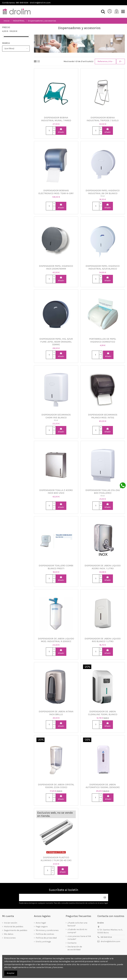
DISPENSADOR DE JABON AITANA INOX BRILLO (56, 713)
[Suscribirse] (105, 897)
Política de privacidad (46, 938)
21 (121, 61)
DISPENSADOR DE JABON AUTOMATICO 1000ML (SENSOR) (103, 786)
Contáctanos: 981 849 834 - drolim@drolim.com (26, 3)
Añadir (61, 131)
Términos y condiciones (47, 930)
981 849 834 (106, 937)
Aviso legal (41, 923)
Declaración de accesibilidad (75, 948)
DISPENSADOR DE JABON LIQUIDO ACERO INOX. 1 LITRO (103, 567)
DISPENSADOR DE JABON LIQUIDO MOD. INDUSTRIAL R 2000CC (56, 640)
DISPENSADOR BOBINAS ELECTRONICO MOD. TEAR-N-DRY (56, 192)
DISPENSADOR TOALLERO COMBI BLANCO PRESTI (56, 567)
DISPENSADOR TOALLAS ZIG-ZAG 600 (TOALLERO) (103, 492)
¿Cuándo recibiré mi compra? (77, 931)
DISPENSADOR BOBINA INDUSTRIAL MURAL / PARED (56, 119)
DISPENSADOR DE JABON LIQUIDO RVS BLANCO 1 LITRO (103, 640)
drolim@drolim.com (110, 941)
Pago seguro (42, 927)
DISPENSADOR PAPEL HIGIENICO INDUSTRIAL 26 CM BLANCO (103, 192)
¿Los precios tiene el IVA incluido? (79, 938)
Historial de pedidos (14, 927)
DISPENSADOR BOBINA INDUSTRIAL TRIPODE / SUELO (103, 119)
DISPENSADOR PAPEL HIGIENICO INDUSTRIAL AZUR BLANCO (103, 267)
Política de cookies (45, 934)
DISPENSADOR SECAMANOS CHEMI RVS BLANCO (56, 416)
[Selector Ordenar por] (105, 61)
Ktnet (103, 196)
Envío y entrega (43, 942)
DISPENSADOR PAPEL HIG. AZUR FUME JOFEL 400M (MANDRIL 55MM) (56, 342)
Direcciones (10, 938)
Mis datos (9, 934)
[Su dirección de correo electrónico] (60, 897)
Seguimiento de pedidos (16, 930)
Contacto (72, 943)
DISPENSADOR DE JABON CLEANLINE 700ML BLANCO (103, 713)
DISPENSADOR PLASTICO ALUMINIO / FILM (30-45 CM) (56, 859)
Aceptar (11, 973)
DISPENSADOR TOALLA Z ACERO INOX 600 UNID (56, 492)
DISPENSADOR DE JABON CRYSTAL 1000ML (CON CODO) (56, 786)
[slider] (3, 37)
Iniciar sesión (11, 923)
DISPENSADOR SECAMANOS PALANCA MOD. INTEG (103, 416)
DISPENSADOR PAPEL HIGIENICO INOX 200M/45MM (56, 267)
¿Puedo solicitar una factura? (77, 924)
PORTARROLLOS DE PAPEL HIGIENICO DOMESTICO (103, 340)
